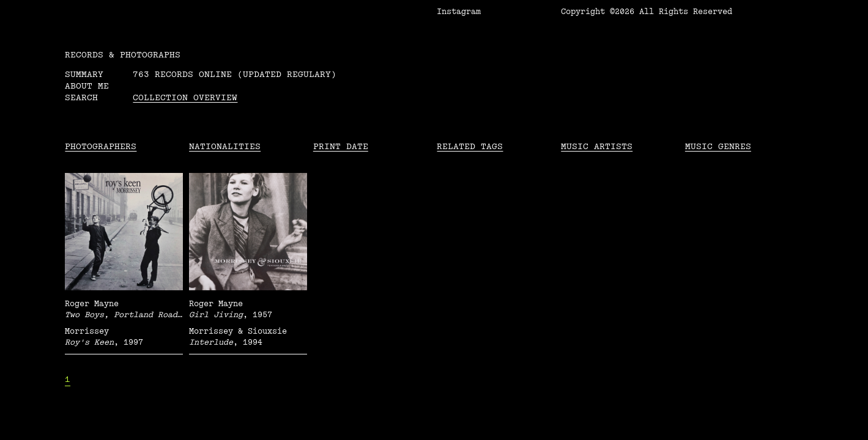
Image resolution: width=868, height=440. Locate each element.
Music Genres (718, 146)
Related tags (470, 146)
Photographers (101, 146)
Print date (341, 146)
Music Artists (597, 146)
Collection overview (185, 97)
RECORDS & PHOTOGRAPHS (123, 55)
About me (87, 86)
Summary (84, 74)
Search (81, 97)
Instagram (459, 12)
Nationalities (225, 146)
